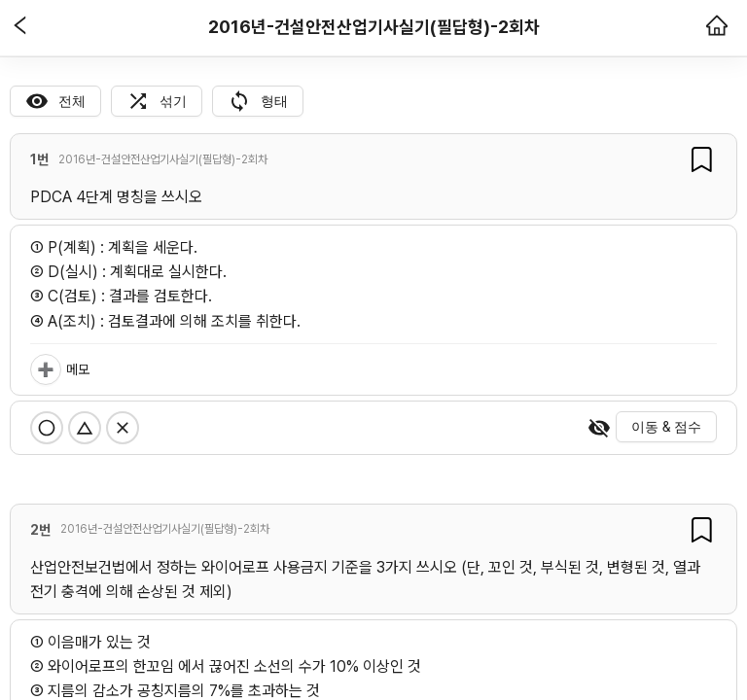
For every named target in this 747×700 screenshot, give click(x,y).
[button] (20, 27)
